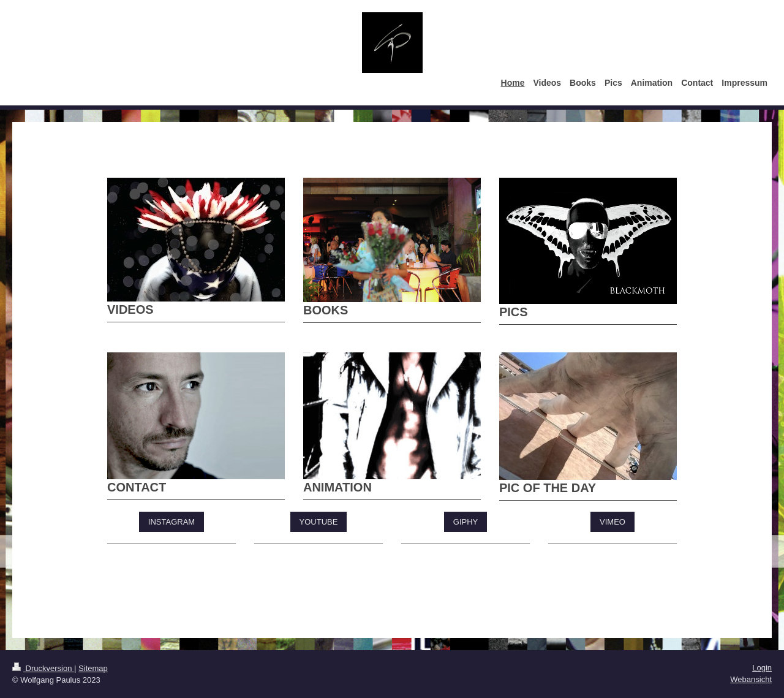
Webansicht (751, 679)
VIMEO (612, 522)
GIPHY (466, 522)
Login (762, 668)
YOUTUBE (319, 522)
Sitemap (93, 668)
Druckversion (43, 668)
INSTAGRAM (171, 522)
